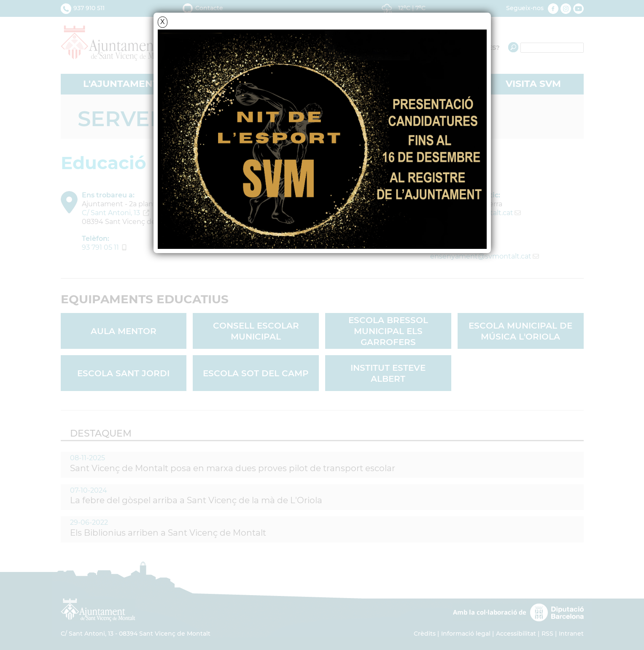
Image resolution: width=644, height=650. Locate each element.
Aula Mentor (124, 331)
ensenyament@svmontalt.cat (481, 256)
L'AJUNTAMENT (121, 84)
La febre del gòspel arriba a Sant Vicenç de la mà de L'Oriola (196, 500)
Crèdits (425, 634)
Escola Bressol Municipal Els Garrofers (388, 331)
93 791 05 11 (100, 247)
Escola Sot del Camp (256, 373)
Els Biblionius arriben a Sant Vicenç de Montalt (168, 533)
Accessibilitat (516, 634)
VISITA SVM (533, 84)
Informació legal (466, 634)
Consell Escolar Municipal (256, 331)
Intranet (571, 634)
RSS (547, 634)
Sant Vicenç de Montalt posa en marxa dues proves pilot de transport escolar (233, 468)
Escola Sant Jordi (123, 373)
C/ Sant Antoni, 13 (111, 213)
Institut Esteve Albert (388, 373)
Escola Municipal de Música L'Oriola (520, 331)
